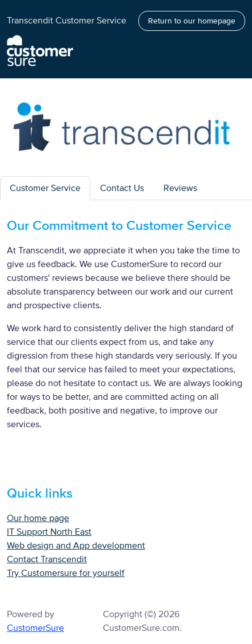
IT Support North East (49, 532)
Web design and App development (76, 546)
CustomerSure (35, 628)
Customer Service (45, 188)
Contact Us (122, 188)
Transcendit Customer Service (67, 21)
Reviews (180, 188)
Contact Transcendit (47, 559)
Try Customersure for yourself (66, 573)
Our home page (38, 518)
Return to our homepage (192, 21)
